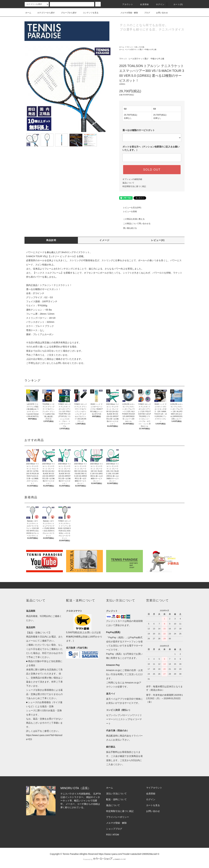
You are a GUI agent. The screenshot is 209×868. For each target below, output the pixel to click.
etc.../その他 (140, 47)
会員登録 (142, 4)
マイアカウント (154, 788)
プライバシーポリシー (118, 817)
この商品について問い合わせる (135, 224)
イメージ (104, 240)
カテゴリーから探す (44, 13)
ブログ (145, 13)
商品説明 (51, 240)
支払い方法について (116, 794)
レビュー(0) (158, 240)
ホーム (28, 13)
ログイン (158, 4)
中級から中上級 (151, 49)
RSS (109, 835)
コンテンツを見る (89, 13)
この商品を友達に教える (132, 219)
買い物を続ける (128, 228)
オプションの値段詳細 (132, 179)
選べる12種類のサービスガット (139, 130)
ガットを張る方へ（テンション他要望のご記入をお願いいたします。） (151, 148)
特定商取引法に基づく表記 (134, 186)
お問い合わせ (160, 13)
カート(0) (176, 4)
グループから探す (67, 13)
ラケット (130, 47)
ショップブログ (114, 829)
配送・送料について (116, 799)
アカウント (126, 4)
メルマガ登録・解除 (127, 13)
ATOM (116, 835)
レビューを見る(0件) (130, 208)
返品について (128, 183)
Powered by (104, 859)
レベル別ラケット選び (135, 49)
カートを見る (153, 805)
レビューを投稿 (128, 212)
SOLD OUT (152, 170)
